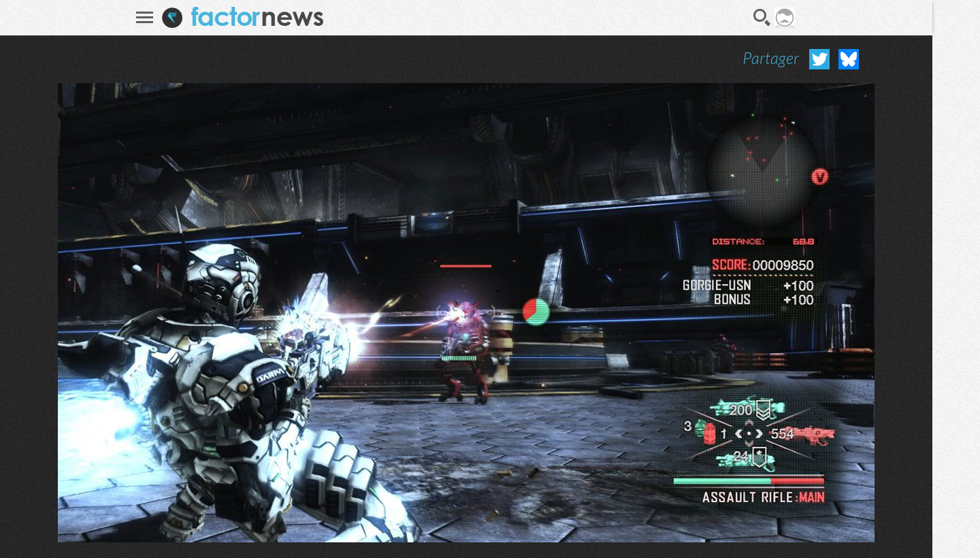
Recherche (762, 18)
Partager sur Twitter (819, 59)
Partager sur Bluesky (849, 59)
